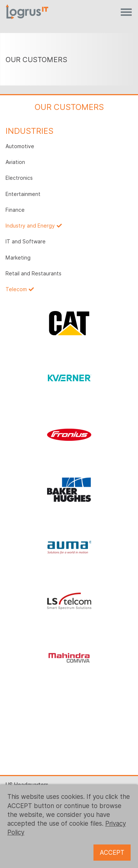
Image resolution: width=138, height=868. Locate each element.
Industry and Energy (30, 226)
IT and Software (26, 242)
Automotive (20, 146)
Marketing (18, 258)
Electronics (19, 178)
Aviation (15, 162)
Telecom (16, 289)
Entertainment (23, 194)
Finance (15, 210)
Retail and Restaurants (33, 274)
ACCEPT (112, 853)
